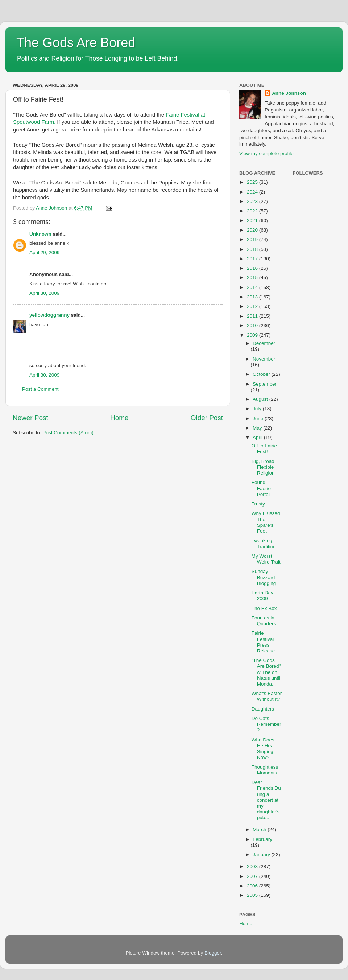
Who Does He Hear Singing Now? (263, 749)
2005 (253, 895)
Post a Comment (40, 389)
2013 (253, 297)
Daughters (263, 709)
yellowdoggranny (49, 315)
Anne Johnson (289, 93)
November (264, 359)
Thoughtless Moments (265, 770)
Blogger (213, 953)
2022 (253, 211)
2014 (253, 287)
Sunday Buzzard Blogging (264, 577)
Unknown (40, 234)
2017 (253, 259)
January (262, 855)
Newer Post (30, 418)
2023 (253, 201)
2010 (253, 326)
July (258, 409)
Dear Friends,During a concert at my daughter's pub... (266, 800)
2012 (253, 306)
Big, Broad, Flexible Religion (264, 467)
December (264, 343)
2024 (253, 192)
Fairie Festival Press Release (263, 642)
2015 (253, 278)
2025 (253, 182)
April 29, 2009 (44, 253)
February (262, 839)
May (258, 428)
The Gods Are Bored (76, 43)
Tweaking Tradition (264, 543)
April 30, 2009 (44, 293)
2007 (253, 876)
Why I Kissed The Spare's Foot (266, 522)
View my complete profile (266, 153)
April (258, 437)
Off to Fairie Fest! (264, 449)
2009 (253, 335)
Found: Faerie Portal (261, 488)
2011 (253, 316)
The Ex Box (264, 608)
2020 (253, 230)
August (261, 399)
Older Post (207, 418)
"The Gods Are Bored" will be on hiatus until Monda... (266, 672)
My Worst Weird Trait (266, 559)
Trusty (258, 504)
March (260, 829)
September (265, 384)
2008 (253, 867)
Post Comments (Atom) (68, 433)
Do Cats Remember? (266, 724)
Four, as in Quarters (264, 621)
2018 (253, 249)
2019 (253, 239)
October (262, 374)
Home (119, 418)
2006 (253, 886)
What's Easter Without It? (267, 696)
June (259, 418)
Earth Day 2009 (262, 596)
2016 (253, 268)
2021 (253, 221)
